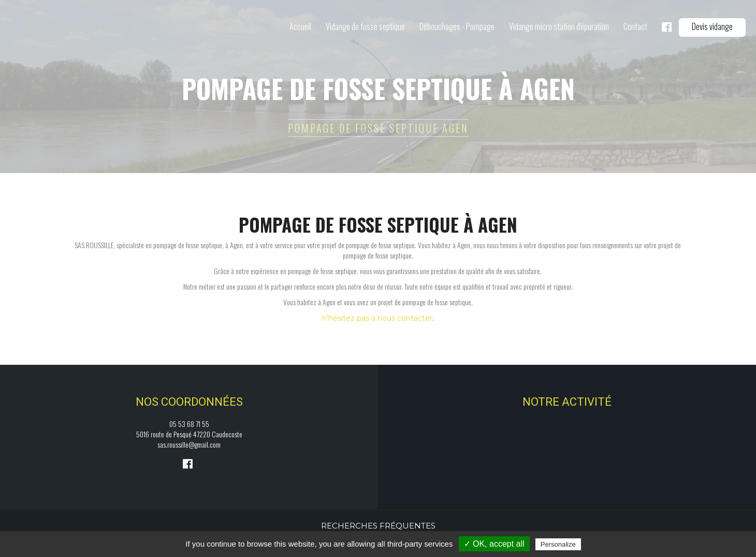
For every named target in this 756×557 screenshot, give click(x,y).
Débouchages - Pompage (457, 26)
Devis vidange (712, 26)
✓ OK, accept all (494, 544)
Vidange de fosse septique (365, 26)
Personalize (558, 544)
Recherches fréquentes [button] (378, 526)
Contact (635, 26)
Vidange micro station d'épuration (559, 26)
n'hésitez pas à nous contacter (377, 318)
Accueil (300, 26)
